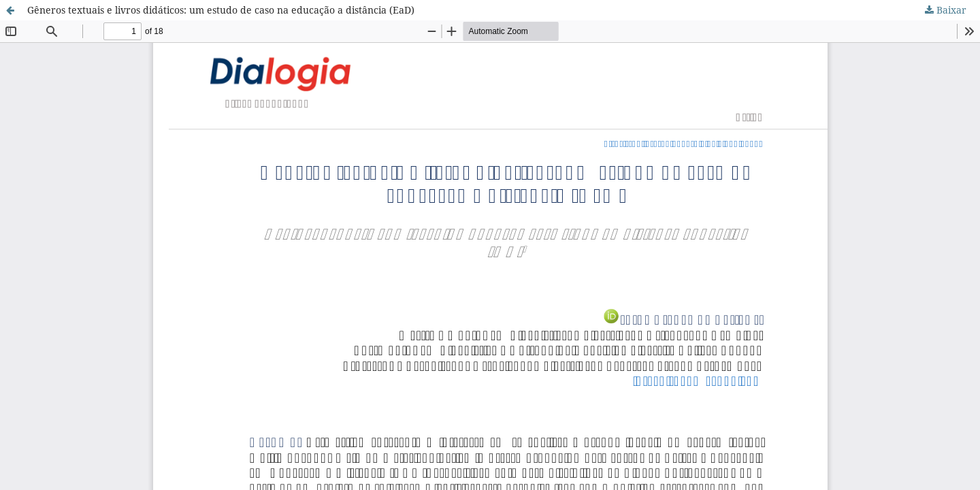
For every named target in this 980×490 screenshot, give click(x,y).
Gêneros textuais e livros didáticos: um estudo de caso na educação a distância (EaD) (221, 10)
